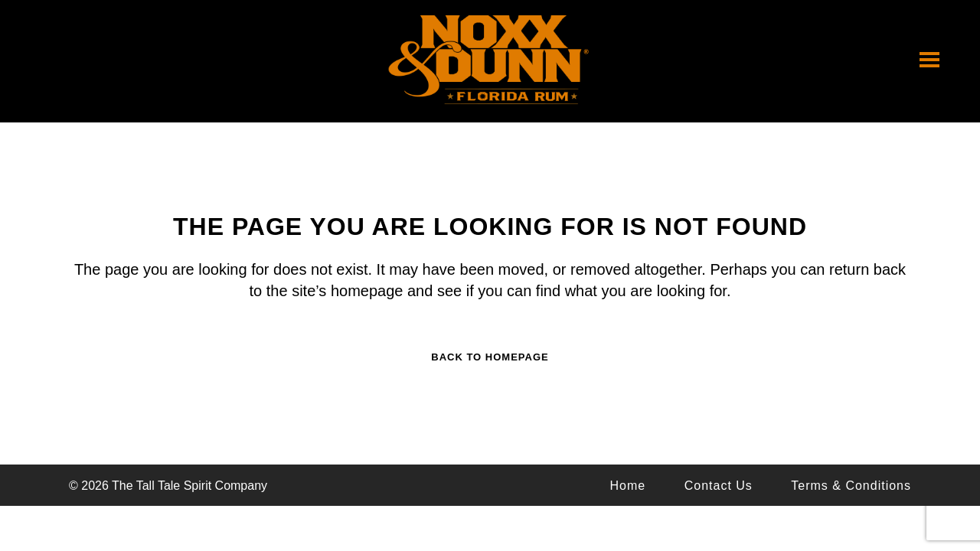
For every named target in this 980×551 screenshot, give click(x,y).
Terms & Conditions (851, 486)
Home (628, 486)
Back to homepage (490, 357)
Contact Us (719, 486)
